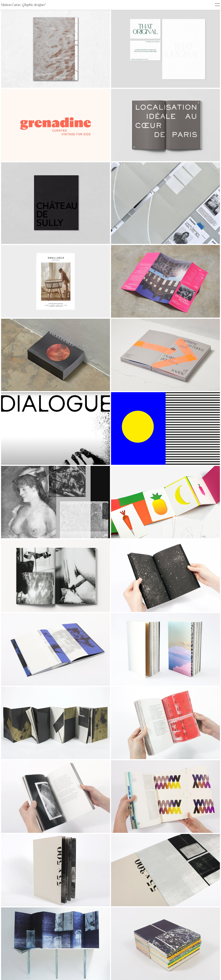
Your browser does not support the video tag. (56, 428)
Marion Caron (23, 5)
